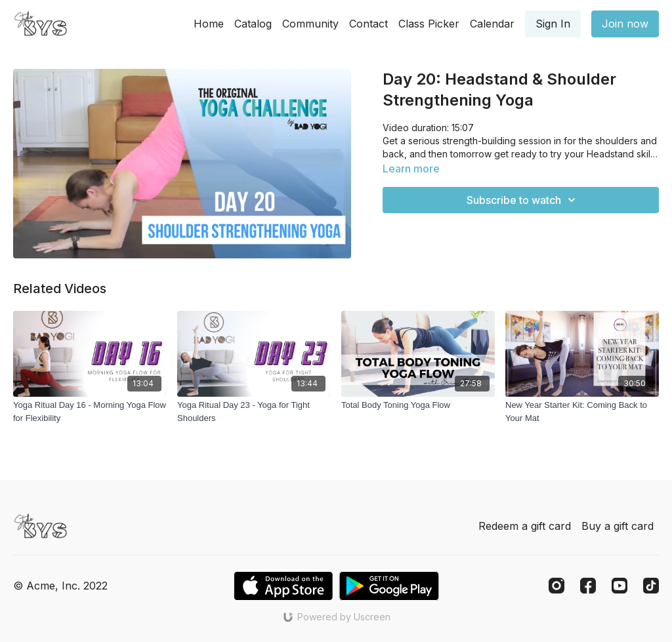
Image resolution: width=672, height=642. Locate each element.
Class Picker (429, 24)
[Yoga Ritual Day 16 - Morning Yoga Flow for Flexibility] (90, 411)
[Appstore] (283, 586)
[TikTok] (651, 586)
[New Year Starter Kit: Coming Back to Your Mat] (582, 411)
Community (310, 24)
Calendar (492, 24)
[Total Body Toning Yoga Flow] (418, 405)
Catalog (253, 24)
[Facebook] (588, 586)
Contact (368, 24)
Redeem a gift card (525, 526)
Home (209, 24)
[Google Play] (389, 586)
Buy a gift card (618, 526)
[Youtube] (619, 586)
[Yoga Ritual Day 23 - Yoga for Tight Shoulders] (254, 411)
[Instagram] (556, 586)
